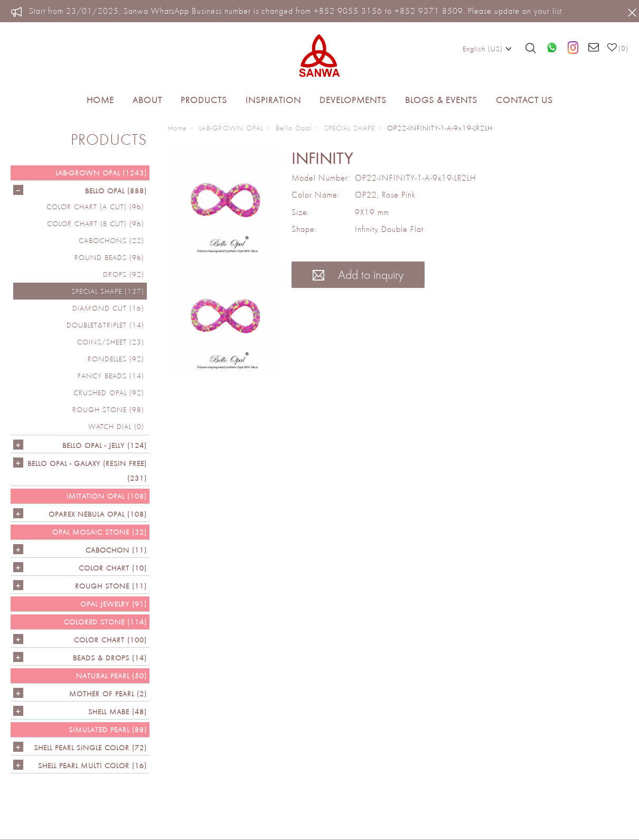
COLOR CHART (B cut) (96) (96, 223)
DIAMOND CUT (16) (108, 308)
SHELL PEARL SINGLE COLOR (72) (90, 748)
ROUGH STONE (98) (108, 409)
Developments (353, 100)
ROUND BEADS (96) (109, 257)
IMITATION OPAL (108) (107, 496)
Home (100, 100)
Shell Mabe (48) (118, 712)
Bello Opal (294, 128)
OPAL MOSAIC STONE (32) (100, 532)
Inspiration (273, 100)
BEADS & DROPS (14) (110, 658)
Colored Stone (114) (105, 622)
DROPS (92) (124, 274)
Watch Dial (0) (116, 426)
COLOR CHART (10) (113, 568)
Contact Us (524, 100)
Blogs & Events (441, 100)
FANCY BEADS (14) (111, 376)
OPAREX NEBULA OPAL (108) (98, 514)
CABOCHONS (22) (111, 240)
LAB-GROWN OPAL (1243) (101, 173)
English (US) (487, 48)
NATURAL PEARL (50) (111, 676)
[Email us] (594, 48)
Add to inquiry (358, 274)
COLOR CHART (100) (110, 640)
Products (204, 100)
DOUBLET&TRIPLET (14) (105, 325)
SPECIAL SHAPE (350, 128)
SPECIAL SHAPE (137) (108, 291)
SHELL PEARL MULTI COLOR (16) (92, 766)
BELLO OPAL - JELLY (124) (105, 445)
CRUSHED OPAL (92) (109, 393)
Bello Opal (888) (116, 191)
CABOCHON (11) (116, 550)
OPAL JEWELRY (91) (114, 604)
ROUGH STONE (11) (111, 586)
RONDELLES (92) (116, 359)
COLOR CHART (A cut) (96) (95, 207)
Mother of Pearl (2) (108, 694)
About (147, 100)
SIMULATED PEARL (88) (108, 730)
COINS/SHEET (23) (111, 342)
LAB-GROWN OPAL (231, 128)
